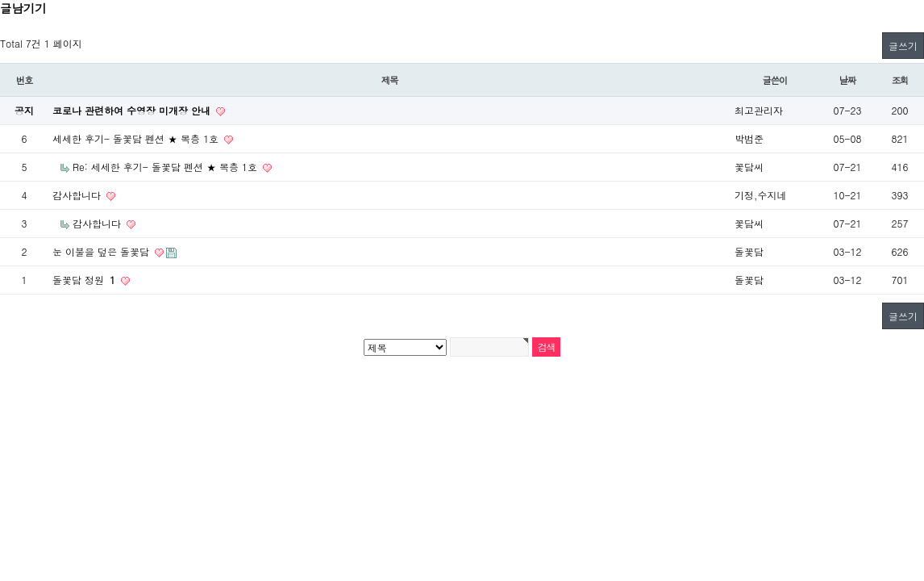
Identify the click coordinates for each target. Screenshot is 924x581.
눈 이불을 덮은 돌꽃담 (102, 251)
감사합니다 (78, 195)
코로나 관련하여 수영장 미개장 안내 (133, 110)
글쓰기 (903, 46)
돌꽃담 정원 (85, 280)
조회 (900, 80)
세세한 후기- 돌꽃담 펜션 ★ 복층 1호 (137, 138)
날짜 (848, 80)
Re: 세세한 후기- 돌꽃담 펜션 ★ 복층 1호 (166, 167)
